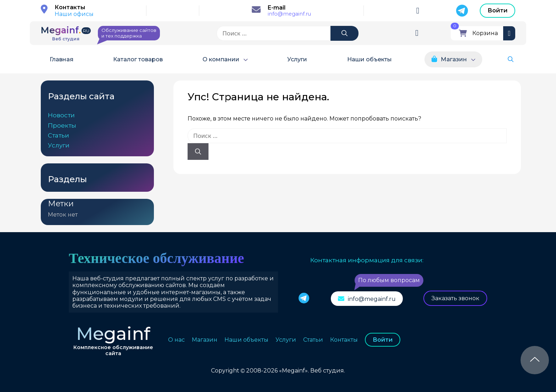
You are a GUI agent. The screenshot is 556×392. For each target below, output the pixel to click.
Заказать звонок (455, 298)
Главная (62, 59)
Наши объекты (369, 59)
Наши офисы (74, 14)
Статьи (59, 135)
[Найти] (344, 33)
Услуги (297, 59)
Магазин (454, 59)
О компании (221, 59)
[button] (511, 59)
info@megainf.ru (289, 14)
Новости (61, 115)
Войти (497, 10)
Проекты (62, 125)
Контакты (344, 340)
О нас (176, 340)
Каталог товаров (138, 59)
